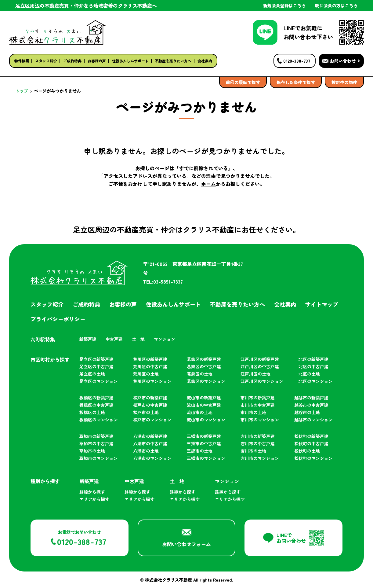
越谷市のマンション (313, 420)
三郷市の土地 (200, 451)
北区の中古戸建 (313, 366)
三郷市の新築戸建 (204, 436)
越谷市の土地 (307, 412)
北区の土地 (309, 374)
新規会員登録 (284, 6)
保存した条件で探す (296, 82)
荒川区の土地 (146, 374)
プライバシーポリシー (58, 319)
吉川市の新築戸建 (258, 436)
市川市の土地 (253, 412)
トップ (22, 91)
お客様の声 (97, 61)
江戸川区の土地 (255, 374)
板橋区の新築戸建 (96, 398)
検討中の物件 (344, 82)
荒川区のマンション (152, 381)
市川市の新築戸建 (258, 398)
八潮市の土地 (146, 451)
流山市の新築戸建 (204, 398)
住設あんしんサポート (130, 61)
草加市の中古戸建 (96, 443)
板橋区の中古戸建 (96, 405)
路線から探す (92, 492)
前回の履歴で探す (243, 82)
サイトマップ (322, 304)
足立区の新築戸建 (96, 359)
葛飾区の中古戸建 (204, 366)
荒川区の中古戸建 (150, 366)
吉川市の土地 (253, 451)
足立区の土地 (92, 374)
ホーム (208, 184)
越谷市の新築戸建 (311, 398)
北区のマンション (316, 381)
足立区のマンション (99, 381)
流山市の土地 (200, 412)
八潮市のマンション (152, 458)
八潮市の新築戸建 (150, 436)
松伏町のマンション (313, 458)
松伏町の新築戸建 (311, 436)
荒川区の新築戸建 (150, 359)
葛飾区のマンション (206, 381)
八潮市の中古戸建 (150, 443)
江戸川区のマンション (262, 381)
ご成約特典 (72, 61)
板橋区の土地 (92, 412)
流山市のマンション (206, 420)
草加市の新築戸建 (96, 436)
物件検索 (22, 61)
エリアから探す (94, 499)
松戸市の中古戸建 (150, 405)
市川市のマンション (260, 420)
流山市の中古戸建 (204, 405)
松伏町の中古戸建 (311, 443)
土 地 (138, 339)
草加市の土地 (92, 451)
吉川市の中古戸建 (258, 443)
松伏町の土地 (307, 451)
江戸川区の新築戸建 (260, 359)
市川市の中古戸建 (258, 405)
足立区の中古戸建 (96, 366)
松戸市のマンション (152, 420)
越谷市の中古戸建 (311, 405)
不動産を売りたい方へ (173, 61)
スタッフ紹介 (46, 61)
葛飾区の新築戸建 (204, 359)
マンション (165, 339)
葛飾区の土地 (200, 374)
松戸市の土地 (146, 412)
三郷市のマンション (206, 458)
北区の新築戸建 (313, 359)
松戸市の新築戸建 (150, 398)
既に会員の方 (336, 6)
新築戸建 (88, 339)
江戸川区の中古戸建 (260, 366)
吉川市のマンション (260, 458)
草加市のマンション (99, 458)
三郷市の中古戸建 (204, 443)
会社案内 (205, 61)
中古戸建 (114, 339)
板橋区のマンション (99, 420)
